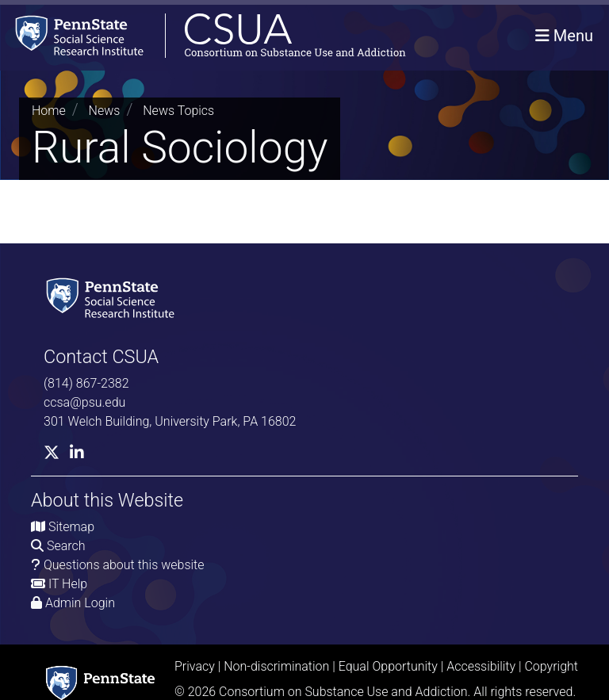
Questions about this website (124, 565)
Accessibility (481, 666)
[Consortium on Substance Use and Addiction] (203, 35)
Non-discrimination (276, 666)
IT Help (68, 584)
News (105, 111)
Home (49, 111)
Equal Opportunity (388, 666)
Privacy (195, 666)
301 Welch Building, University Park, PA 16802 (170, 421)
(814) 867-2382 (86, 383)
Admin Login (80, 603)
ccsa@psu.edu (84, 402)
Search (66, 546)
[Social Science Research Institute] (113, 296)
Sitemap (71, 527)
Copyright (551, 666)
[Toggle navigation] (564, 36)
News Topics (178, 111)
